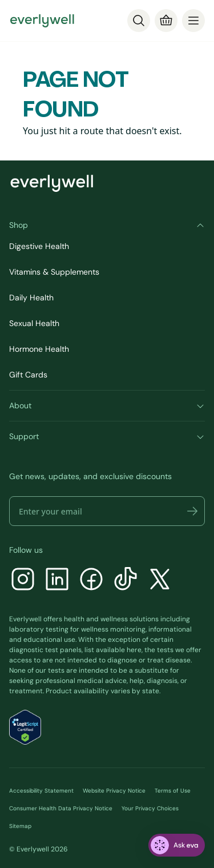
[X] (160, 580)
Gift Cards (28, 375)
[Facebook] (91, 580)
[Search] (139, 21)
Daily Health (31, 298)
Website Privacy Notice (114, 791)
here (134, 650)
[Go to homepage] (42, 21)
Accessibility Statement (41, 791)
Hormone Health (39, 349)
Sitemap (20, 826)
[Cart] (166, 21)
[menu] (193, 21)
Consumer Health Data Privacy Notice (61, 808)
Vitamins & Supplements (54, 272)
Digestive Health (39, 246)
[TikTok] (126, 580)
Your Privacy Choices (150, 808)
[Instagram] (23, 580)
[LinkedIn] (57, 580)
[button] (192, 511)
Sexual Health (34, 323)
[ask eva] (177, 845)
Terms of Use (173, 791)
